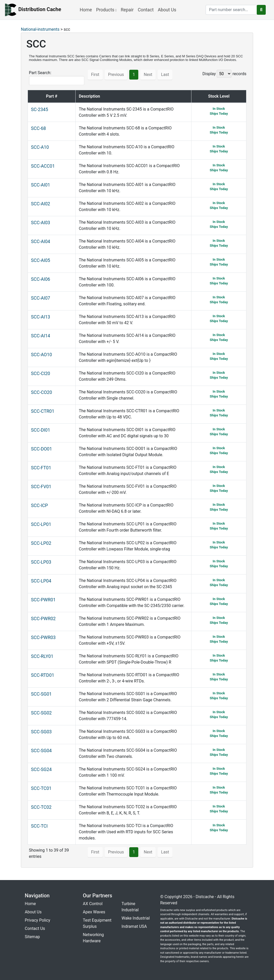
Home (86, 10)
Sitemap (32, 937)
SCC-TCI (39, 826)
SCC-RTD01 (43, 675)
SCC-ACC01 (43, 166)
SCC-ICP (39, 505)
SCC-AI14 (41, 336)
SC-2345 (39, 110)
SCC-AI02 (41, 204)
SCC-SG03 (41, 732)
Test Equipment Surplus (97, 923)
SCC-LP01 (41, 524)
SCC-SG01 (41, 694)
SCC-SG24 (41, 769)
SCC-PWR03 (43, 637)
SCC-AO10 (41, 355)
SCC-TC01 (41, 788)
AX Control (93, 904)
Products (106, 10)
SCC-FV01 (41, 487)
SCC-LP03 (41, 562)
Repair (127, 10)
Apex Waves (94, 912)
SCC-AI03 (41, 223)
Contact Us (35, 928)
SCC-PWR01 (43, 600)
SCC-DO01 (42, 449)
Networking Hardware (93, 938)
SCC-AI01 (41, 185)
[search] (231, 10)
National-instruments (40, 29)
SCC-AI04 (41, 242)
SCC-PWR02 (43, 619)
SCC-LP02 (41, 543)
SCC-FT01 (41, 468)
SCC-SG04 (41, 751)
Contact (146, 10)
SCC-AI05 (41, 260)
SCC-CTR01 (43, 411)
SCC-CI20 (41, 374)
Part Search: (57, 78)
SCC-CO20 (42, 392)
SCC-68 (38, 128)
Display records (224, 74)
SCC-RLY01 (42, 656)
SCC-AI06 (41, 279)
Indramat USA (134, 926)
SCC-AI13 (41, 317)
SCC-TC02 (41, 807)
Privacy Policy (38, 920)
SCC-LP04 (41, 581)
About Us (167, 10)
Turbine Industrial (130, 907)
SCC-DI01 (41, 430)
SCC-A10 (40, 147)
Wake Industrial (136, 918)
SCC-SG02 (41, 713)
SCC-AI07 (41, 298)
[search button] (261, 10)
